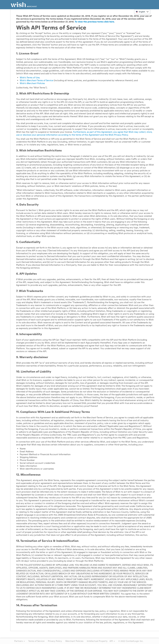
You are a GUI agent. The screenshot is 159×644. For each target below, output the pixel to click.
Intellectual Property (97, 641)
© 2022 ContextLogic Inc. (131, 641)
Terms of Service (36, 641)
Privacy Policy (55, 641)
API (112, 641)
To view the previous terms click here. (95, 22)
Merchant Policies (74, 641)
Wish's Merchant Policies (32, 83)
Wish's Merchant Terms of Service (37, 80)
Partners (20, 641)
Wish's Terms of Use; (30, 78)
